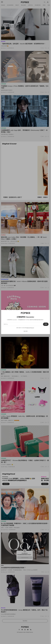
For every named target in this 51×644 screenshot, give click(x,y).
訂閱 (46, 324)
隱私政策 (32, 328)
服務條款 (28, 328)
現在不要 (25, 331)
